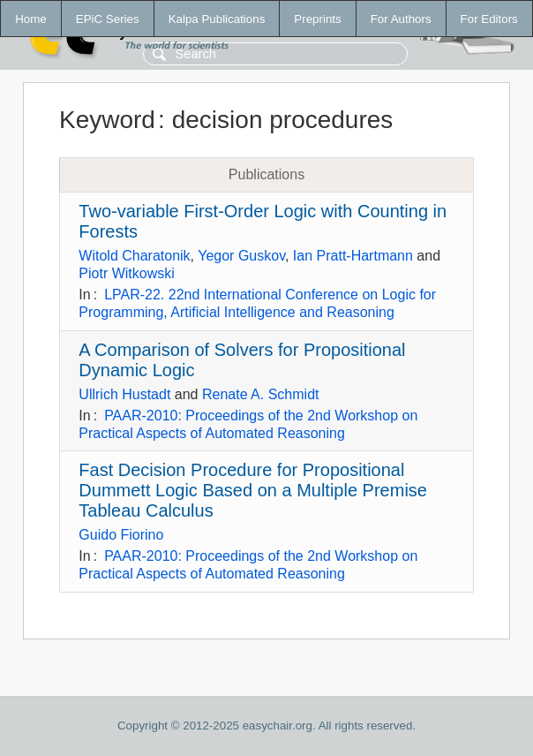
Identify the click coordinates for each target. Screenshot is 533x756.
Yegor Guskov (241, 256)
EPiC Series (108, 19)
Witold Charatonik (134, 256)
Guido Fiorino (121, 535)
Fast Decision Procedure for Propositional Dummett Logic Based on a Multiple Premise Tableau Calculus (253, 490)
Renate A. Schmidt (261, 394)
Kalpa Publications (217, 19)
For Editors (489, 19)
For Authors (401, 19)
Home (31, 19)
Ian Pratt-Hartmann (353, 256)
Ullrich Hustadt (124, 394)
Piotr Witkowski (126, 273)
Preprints (317, 19)
